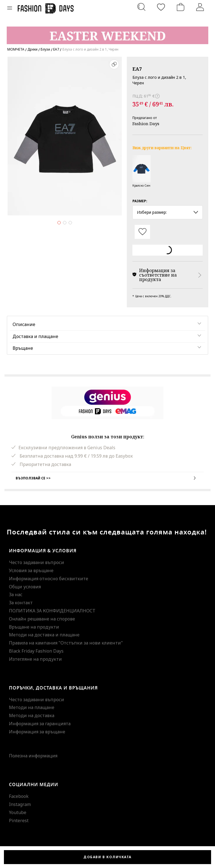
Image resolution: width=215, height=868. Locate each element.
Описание (24, 324)
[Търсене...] (141, 7)
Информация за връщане (37, 732)
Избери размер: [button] (168, 212)
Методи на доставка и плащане (44, 635)
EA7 (137, 69)
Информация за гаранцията (40, 724)
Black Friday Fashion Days (36, 651)
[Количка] (181, 7)
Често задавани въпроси (37, 562)
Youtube (18, 812)
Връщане (23, 348)
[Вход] (200, 7)
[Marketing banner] (107, 33)
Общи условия (25, 587)
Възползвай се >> (107, 478)
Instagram (20, 804)
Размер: (140, 201)
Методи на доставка (32, 715)
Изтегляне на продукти (35, 659)
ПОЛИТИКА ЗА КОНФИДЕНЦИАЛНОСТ (52, 611)
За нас (16, 594)
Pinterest (19, 821)
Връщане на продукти (34, 627)
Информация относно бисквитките (49, 579)
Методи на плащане (32, 707)
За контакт (21, 603)
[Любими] (161, 7)
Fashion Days (146, 123)
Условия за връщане (31, 570)
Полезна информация (33, 756)
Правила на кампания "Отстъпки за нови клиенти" (66, 643)
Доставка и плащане (35, 336)
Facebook (19, 796)
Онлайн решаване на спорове (42, 619)
